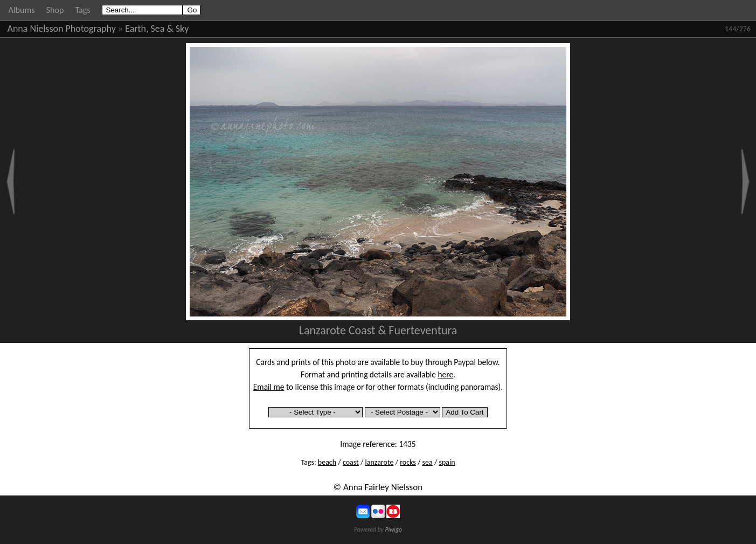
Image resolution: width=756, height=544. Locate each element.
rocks (408, 462)
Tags (82, 10)
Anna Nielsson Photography (62, 29)
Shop (55, 10)
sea (428, 462)
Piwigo (393, 529)
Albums (22, 10)
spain (447, 462)
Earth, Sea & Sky (157, 29)
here (446, 374)
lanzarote (380, 462)
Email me (269, 387)
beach (327, 462)
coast (351, 462)
